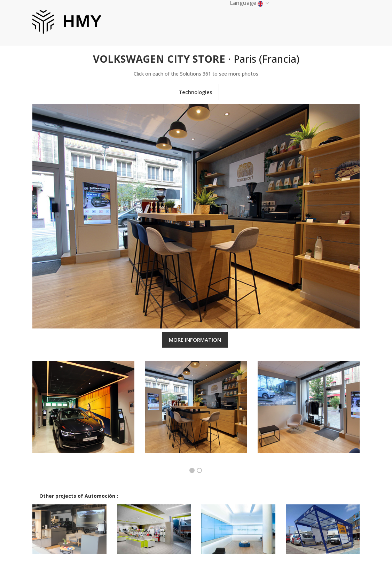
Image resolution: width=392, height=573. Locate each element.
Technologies (195, 92)
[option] (83, 412)
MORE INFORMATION (195, 340)
